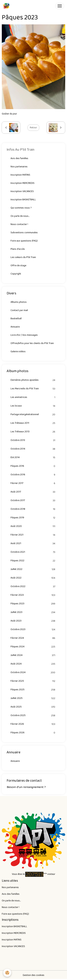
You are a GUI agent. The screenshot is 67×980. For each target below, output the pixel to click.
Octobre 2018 (33, 509)
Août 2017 (33, 492)
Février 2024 (33, 638)
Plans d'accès (18, 249)
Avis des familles (19, 158)
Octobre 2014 (33, 449)
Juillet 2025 (33, 698)
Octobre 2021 (33, 552)
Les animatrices (33, 397)
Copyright (16, 274)
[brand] (7, 6)
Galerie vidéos (18, 352)
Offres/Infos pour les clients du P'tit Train (32, 343)
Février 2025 (33, 681)
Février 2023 (33, 595)
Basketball (16, 319)
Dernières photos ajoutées (33, 380)
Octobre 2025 (33, 715)
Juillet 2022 (33, 569)
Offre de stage (18, 266)
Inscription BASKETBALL (23, 200)
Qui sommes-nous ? (21, 208)
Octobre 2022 (33, 586)
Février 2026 (33, 724)
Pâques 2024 (33, 647)
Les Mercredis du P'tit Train (33, 389)
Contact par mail (19, 310)
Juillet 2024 (33, 655)
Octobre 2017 (33, 500)
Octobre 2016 (33, 475)
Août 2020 (33, 526)
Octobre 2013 (33, 440)
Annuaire (15, 327)
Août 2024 (33, 664)
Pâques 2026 (33, 733)
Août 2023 (33, 621)
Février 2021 (33, 535)
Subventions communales (24, 233)
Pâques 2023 (33, 604)
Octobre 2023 (33, 629)
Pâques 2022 (33, 561)
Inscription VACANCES (22, 191)
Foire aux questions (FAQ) (24, 241)
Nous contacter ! (19, 224)
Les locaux (33, 406)
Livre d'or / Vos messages (24, 335)
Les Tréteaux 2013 (33, 432)
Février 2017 (33, 483)
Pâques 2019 (33, 518)
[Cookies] (7, 973)
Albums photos (19, 302)
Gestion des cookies (33, 975)
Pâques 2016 (33, 466)
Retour (33, 128)
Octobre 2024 (33, 672)
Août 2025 (33, 707)
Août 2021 (33, 543)
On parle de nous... (20, 216)
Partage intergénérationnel (33, 414)
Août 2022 (33, 578)
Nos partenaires (19, 167)
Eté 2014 (33, 457)
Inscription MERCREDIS (23, 183)
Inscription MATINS (20, 175)
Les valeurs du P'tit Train (23, 257)
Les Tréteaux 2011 (33, 423)
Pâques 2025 (33, 690)
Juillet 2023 (33, 612)
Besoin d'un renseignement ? (26, 787)
